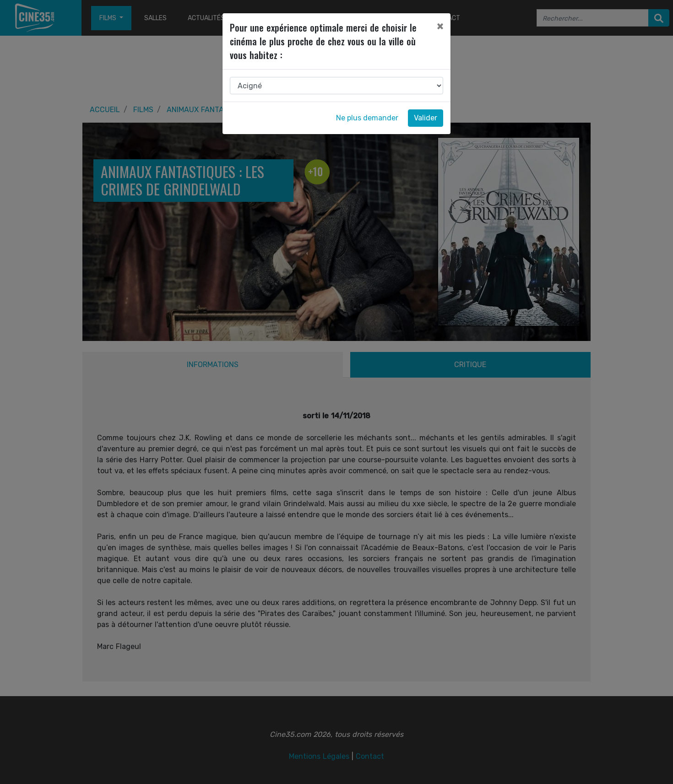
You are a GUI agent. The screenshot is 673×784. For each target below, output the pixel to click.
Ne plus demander (367, 118)
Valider (426, 118)
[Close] (440, 26)
